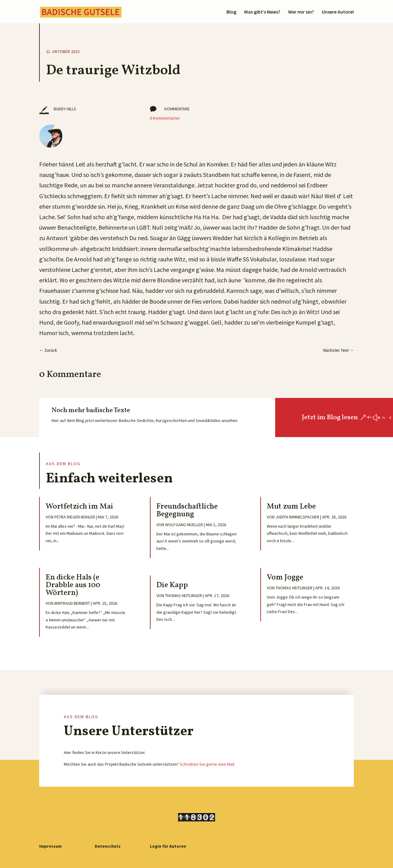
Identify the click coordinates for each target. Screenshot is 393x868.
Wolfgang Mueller (184, 525)
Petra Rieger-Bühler (75, 517)
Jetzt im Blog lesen (330, 418)
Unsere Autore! (338, 12)
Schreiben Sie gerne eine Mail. (207, 764)
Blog (231, 12)
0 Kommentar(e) (165, 118)
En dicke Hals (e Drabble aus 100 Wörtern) (73, 585)
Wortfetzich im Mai (79, 507)
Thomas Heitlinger (184, 596)
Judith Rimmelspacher (297, 517)
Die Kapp (172, 585)
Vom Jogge (285, 577)
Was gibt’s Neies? (262, 12)
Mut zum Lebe (291, 507)
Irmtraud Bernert (72, 603)
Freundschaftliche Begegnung (187, 510)
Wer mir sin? (301, 12)
